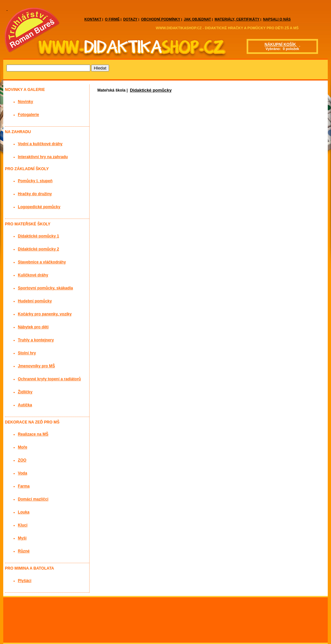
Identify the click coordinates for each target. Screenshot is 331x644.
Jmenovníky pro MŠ (36, 366)
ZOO (22, 460)
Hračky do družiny (35, 194)
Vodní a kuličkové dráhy (40, 144)
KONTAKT (93, 19)
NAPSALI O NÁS (277, 19)
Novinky (25, 102)
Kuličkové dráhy (33, 275)
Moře (23, 447)
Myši (22, 538)
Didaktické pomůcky (151, 90)
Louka (24, 512)
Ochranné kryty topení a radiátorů (49, 379)
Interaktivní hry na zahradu (43, 157)
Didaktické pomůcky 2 (38, 249)
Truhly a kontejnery (36, 340)
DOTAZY (130, 19)
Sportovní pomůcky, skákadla (45, 288)
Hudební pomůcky (35, 301)
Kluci (23, 525)
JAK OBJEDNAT (197, 19)
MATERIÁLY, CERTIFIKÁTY (237, 19)
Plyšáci (25, 581)
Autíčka (25, 405)
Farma (24, 486)
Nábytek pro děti (33, 327)
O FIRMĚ (112, 19)
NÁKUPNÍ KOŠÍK (281, 44)
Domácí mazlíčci (33, 499)
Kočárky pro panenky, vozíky (45, 314)
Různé (24, 551)
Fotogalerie (28, 115)
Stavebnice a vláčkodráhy (42, 262)
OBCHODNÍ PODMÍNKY (161, 19)
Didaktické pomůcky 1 (38, 236)
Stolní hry (27, 353)
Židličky (25, 392)
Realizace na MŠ (33, 434)
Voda (23, 473)
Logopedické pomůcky (39, 207)
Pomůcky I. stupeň (35, 181)
